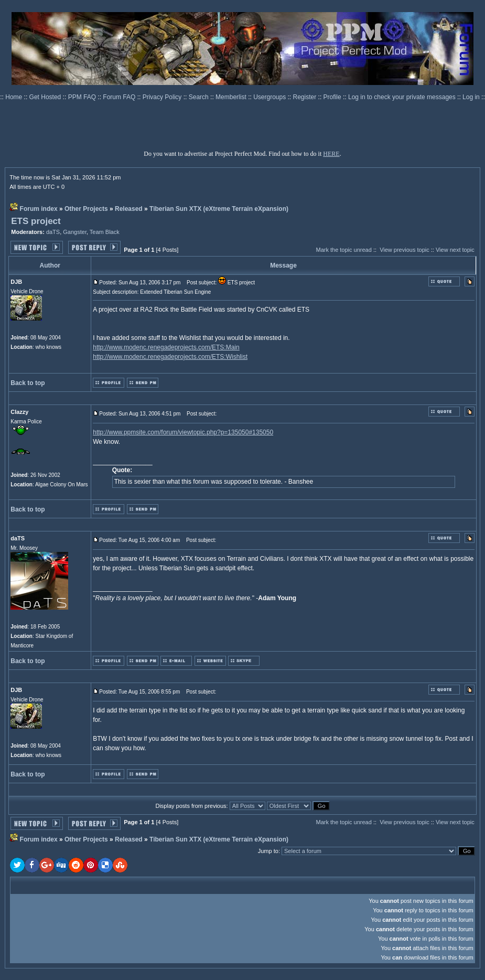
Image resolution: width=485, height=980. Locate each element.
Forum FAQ (120, 97)
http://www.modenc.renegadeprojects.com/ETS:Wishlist (170, 357)
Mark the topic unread (343, 250)
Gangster (75, 232)
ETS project (36, 221)
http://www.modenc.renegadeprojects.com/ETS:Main (166, 347)
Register (306, 97)
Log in (471, 97)
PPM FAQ (83, 97)
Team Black (105, 232)
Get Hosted (46, 97)
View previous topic (405, 250)
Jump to (268, 851)
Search (200, 97)
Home (14, 97)
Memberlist (232, 97)
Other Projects (86, 209)
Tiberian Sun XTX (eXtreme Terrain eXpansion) (219, 209)
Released (129, 209)
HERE (331, 154)
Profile (333, 97)
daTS (53, 232)
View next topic (455, 250)
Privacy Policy (163, 97)
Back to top (28, 383)
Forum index (39, 209)
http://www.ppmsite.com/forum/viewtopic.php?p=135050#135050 (183, 432)
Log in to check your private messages (403, 97)
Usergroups (270, 97)
